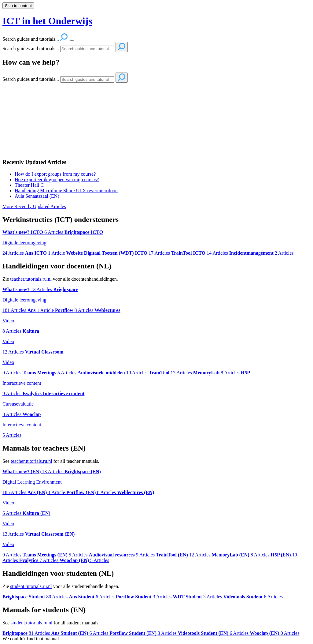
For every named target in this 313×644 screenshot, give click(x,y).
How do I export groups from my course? (55, 174)
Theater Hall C (29, 185)
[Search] (87, 49)
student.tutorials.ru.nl (31, 586)
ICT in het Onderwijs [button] (47, 21)
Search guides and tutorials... (31, 49)
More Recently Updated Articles (34, 206)
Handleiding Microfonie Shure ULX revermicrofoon (66, 191)
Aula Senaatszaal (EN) (37, 196)
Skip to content (18, 6)
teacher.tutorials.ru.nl (31, 279)
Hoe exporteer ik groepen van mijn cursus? (57, 180)
